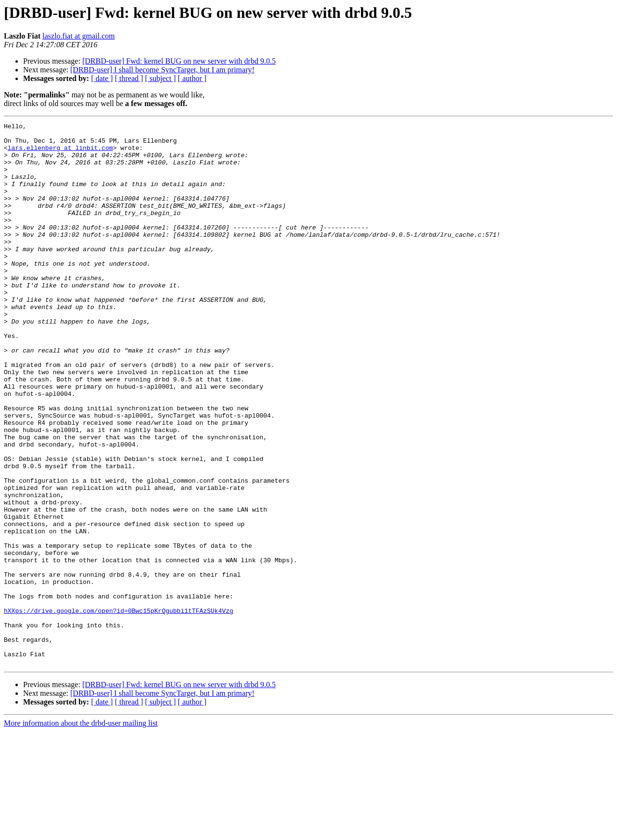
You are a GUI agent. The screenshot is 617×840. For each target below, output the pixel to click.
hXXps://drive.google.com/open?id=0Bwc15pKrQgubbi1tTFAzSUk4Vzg (119, 709)
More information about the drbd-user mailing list (81, 832)
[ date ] (102, 78)
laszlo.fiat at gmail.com (79, 36)
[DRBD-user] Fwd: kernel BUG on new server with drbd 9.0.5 (179, 61)
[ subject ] (161, 78)
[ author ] (192, 78)
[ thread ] (129, 78)
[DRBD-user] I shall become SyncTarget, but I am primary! (162, 70)
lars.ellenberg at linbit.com (60, 153)
